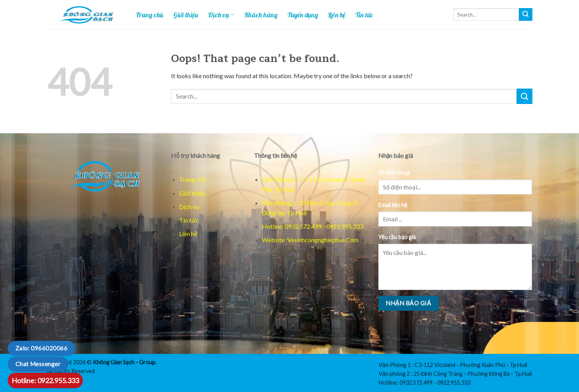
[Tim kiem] (525, 15)
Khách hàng (261, 15)
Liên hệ (337, 15)
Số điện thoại (394, 173)
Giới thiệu (186, 15)
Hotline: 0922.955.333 (45, 380)
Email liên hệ (393, 205)
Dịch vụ (221, 15)
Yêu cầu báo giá (397, 237)
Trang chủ (149, 15)
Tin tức (364, 15)
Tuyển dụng (303, 15)
